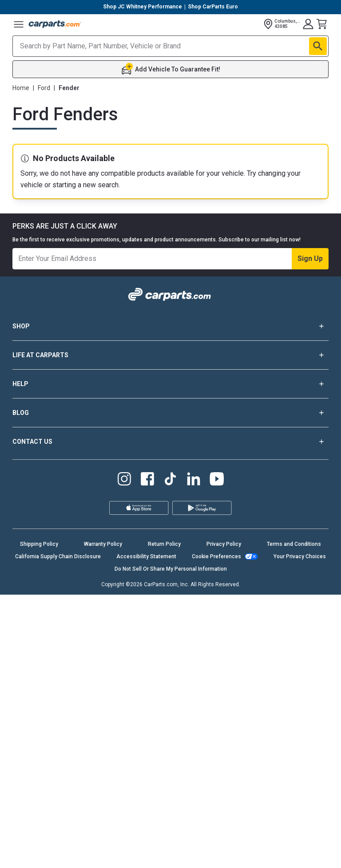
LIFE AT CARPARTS (170, 355)
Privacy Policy (224, 544)
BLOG (170, 413)
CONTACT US (170, 442)
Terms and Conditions (294, 544)
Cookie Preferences (216, 556)
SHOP (170, 326)
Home (21, 88)
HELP (170, 384)
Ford (44, 88)
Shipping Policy (39, 544)
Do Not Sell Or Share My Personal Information (171, 569)
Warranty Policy (103, 544)
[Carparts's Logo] (55, 24)
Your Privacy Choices (300, 556)
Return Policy (164, 544)
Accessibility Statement (146, 556)
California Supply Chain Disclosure (58, 556)
